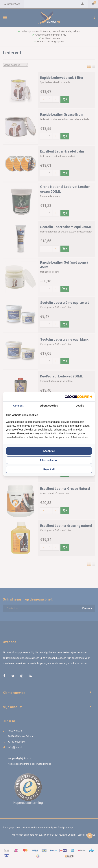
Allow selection (49, 460)
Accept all (49, 451)
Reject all (49, 469)
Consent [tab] (18, 406)
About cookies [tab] (49, 406)
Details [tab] (80, 406)
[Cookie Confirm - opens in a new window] (78, 397)
